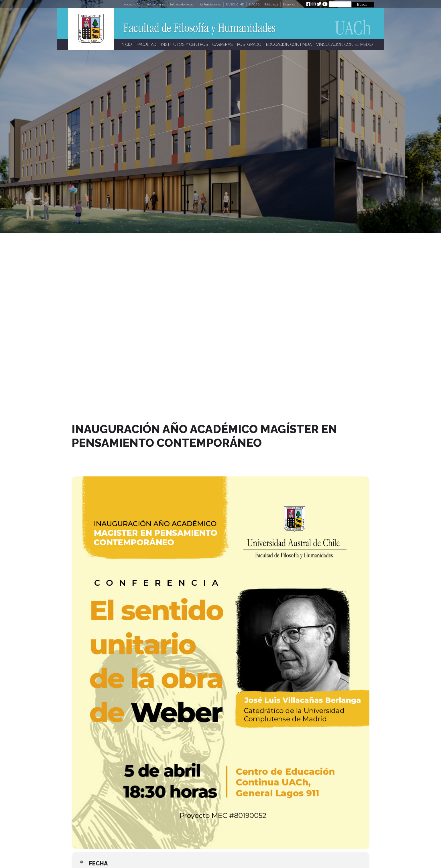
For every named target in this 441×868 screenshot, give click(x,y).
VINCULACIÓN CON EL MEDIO (344, 44)
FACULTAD (146, 44)
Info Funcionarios (209, 4)
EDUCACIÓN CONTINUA (289, 44)
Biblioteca (271, 4)
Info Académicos (181, 4)
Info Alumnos (156, 4)
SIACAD (254, 4)
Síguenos (289, 4)
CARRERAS (223, 44)
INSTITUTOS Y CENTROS (184, 44)
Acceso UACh (133, 4)
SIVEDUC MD (235, 4)
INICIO (126, 44)
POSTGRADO (249, 44)
